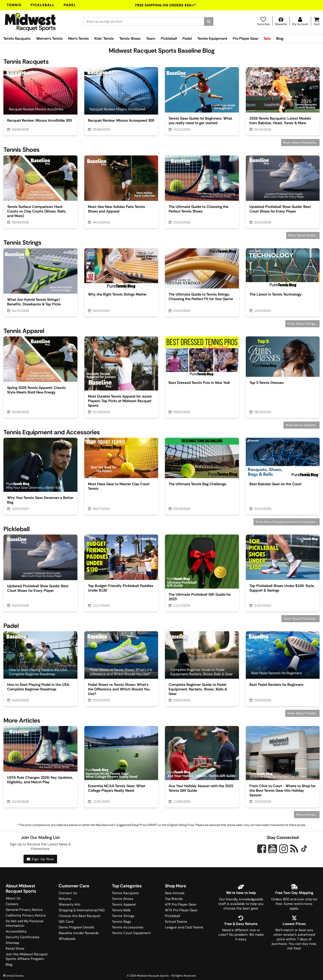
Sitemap (12, 943)
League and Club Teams (184, 927)
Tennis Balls (121, 910)
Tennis (14, 5)
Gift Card (66, 922)
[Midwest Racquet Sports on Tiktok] (304, 849)
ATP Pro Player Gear (181, 904)
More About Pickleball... (300, 618)
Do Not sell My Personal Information (24, 923)
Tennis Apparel (124, 904)
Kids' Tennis (104, 38)
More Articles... (307, 815)
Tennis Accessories (128, 927)
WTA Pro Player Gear (181, 910)
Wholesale (67, 939)
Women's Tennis (49, 38)
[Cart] (317, 21)
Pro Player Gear (245, 38)
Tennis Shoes (130, 38)
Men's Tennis (78, 38)
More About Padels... (302, 713)
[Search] (209, 21)
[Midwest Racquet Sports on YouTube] (273, 849)
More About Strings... (302, 324)
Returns (65, 899)
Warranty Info (70, 904)
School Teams (176, 922)
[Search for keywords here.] (144, 21)
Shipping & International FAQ (82, 910)
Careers (12, 904)
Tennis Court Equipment (131, 933)
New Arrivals (175, 893)
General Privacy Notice (24, 910)
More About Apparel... (302, 425)
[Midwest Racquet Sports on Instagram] (284, 849)
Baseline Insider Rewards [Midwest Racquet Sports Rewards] (79, 933)
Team (151, 38)
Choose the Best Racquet (80, 916)
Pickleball (43, 5)
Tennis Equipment (212, 38)
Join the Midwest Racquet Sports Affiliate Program (27, 956)
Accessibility (16, 931)
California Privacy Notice (26, 915)
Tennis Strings (123, 916)
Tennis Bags (122, 922)
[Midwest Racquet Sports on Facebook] (262, 851)
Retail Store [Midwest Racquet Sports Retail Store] (15, 949)
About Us (13, 898)
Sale (267, 38)
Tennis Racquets (17, 38)
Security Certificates (23, 937)
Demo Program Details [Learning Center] (77, 927)
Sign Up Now (40, 859)
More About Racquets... (300, 142)
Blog (280, 38)
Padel (70, 5)
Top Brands (174, 899)
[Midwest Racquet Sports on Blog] (294, 849)
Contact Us (68, 893)
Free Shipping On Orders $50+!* (166, 5)
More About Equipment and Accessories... (287, 522)
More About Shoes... (303, 235)
